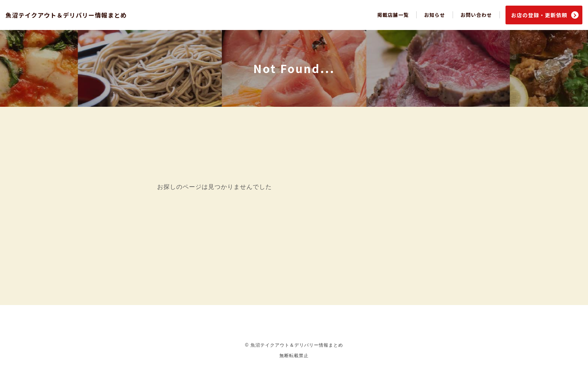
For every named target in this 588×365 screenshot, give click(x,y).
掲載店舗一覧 (393, 15)
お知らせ (435, 15)
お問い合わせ (476, 15)
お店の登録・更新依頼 (539, 15)
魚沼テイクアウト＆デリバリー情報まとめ (66, 15)
